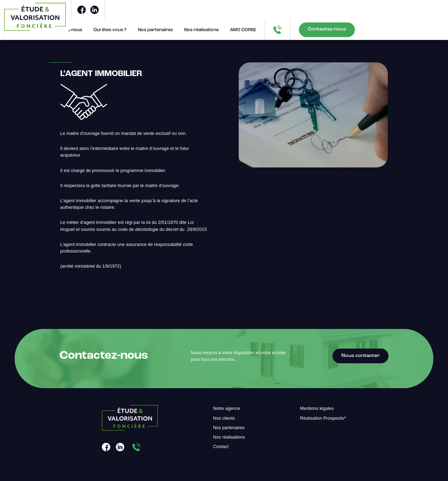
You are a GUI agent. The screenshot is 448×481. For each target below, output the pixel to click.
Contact (221, 446)
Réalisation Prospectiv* (323, 418)
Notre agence (227, 408)
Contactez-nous (327, 29)
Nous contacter (360, 356)
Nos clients (224, 418)
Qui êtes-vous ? (110, 30)
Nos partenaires (155, 30)
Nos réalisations (201, 30)
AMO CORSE (243, 30)
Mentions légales (317, 408)
